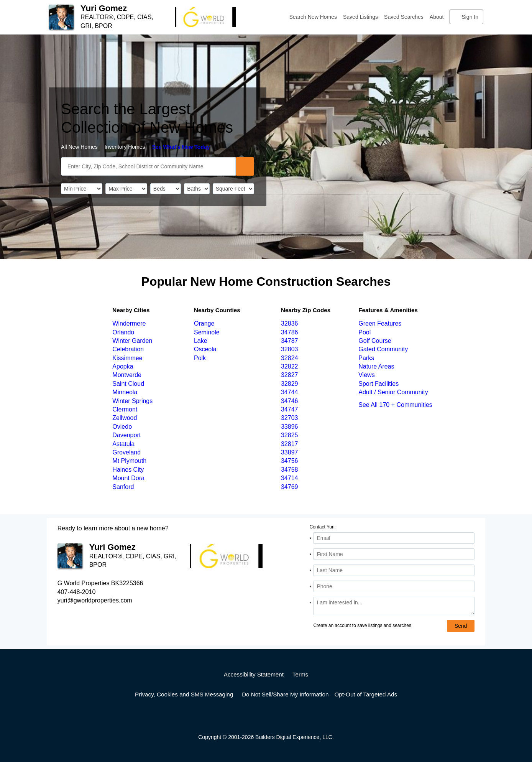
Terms (300, 674)
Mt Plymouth (129, 461)
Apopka (123, 366)
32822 (290, 366)
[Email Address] (394, 538)
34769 (290, 487)
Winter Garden (132, 341)
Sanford (123, 487)
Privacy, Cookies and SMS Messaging (184, 694)
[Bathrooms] (197, 189)
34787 (290, 341)
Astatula (123, 444)
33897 (290, 452)
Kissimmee (127, 358)
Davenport (126, 435)
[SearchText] (148, 166)
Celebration (128, 349)
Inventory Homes (125, 147)
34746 (290, 401)
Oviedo (122, 427)
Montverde (127, 375)
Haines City (128, 470)
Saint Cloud (128, 384)
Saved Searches (404, 17)
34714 (290, 478)
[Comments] (394, 606)
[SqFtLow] (233, 189)
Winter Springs (132, 401)
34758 (290, 470)
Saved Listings (360, 17)
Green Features (380, 323)
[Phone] (394, 586)
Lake (201, 341)
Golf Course (375, 341)
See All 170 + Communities (395, 405)
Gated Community (383, 349)
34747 (290, 409)
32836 (290, 323)
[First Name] (394, 554)
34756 (290, 461)
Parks (366, 358)
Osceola (205, 349)
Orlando (123, 332)
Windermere (129, 323)
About (437, 17)
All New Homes (79, 147)
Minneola (125, 392)
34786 (290, 332)
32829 (290, 384)
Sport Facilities (378, 384)
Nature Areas (376, 366)
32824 (290, 358)
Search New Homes (313, 17)
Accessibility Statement (254, 674)
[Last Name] (394, 570)
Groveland (126, 452)
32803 (290, 349)
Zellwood (125, 418)
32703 (290, 418)
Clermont (125, 409)
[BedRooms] (166, 189)
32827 (290, 375)
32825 (290, 435)
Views (366, 375)
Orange (204, 323)
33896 (290, 427)
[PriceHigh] (126, 189)
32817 (290, 444)
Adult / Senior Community (393, 392)
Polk (200, 358)
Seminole (207, 332)
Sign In (470, 17)
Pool (365, 332)
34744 (290, 392)
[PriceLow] (82, 189)
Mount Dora (128, 478)
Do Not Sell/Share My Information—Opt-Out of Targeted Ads (319, 694)
